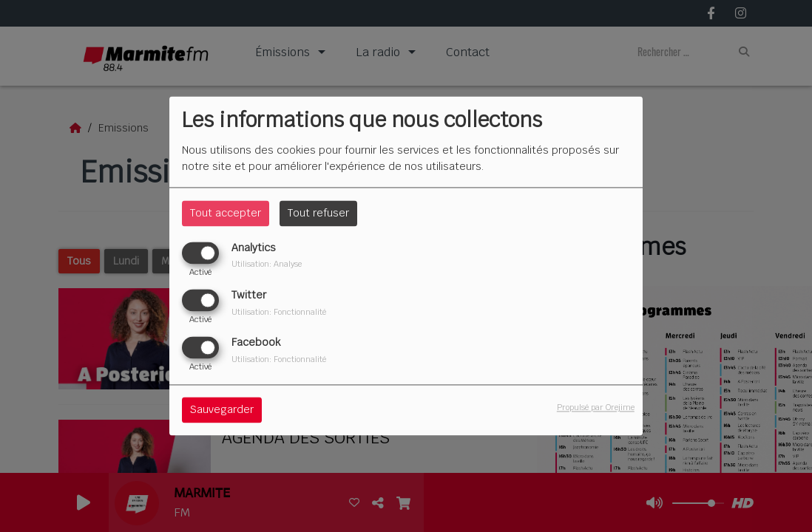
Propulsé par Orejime (596, 408)
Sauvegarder (222, 410)
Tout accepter (226, 213)
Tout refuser (318, 213)
